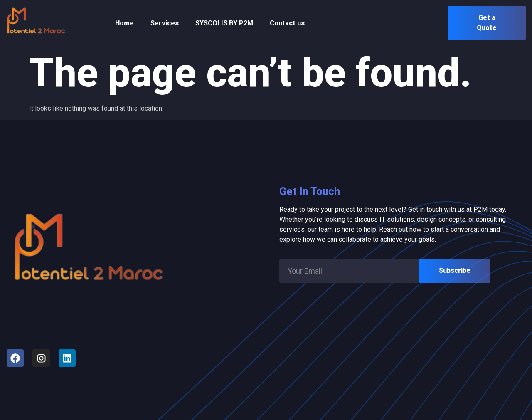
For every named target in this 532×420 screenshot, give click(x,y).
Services (165, 23)
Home (124, 23)
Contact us (287, 23)
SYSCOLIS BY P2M (224, 23)
